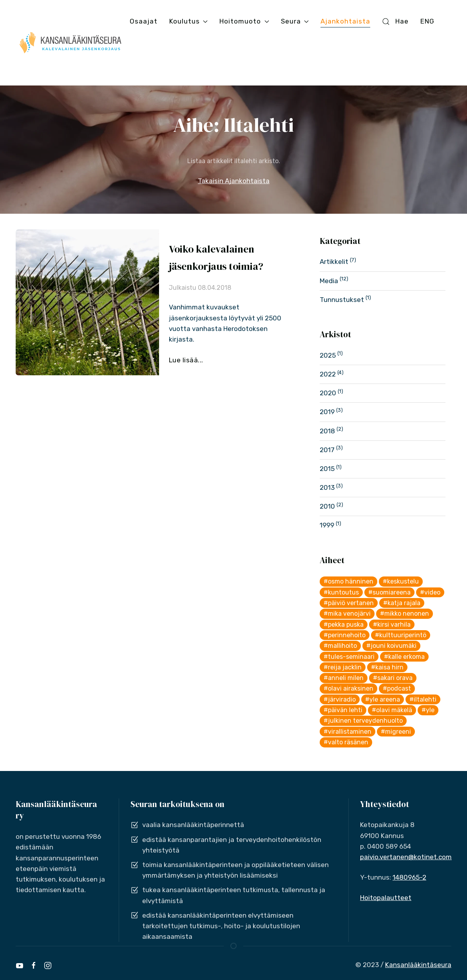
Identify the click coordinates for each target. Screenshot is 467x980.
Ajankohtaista (345, 21)
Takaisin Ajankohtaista (234, 181)
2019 (327, 412)
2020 (328, 393)
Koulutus (188, 21)
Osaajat (144, 21)
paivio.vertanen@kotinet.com (406, 857)
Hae (395, 21)
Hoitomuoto (244, 21)
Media (329, 281)
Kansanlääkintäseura (418, 965)
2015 (327, 469)
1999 (327, 525)
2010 (327, 506)
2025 (328, 355)
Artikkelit (334, 262)
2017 (327, 450)
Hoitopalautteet (386, 898)
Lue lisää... (186, 360)
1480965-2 (409, 877)
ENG (427, 21)
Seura (295, 21)
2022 (328, 374)
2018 (327, 431)
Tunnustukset (342, 300)
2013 (327, 487)
